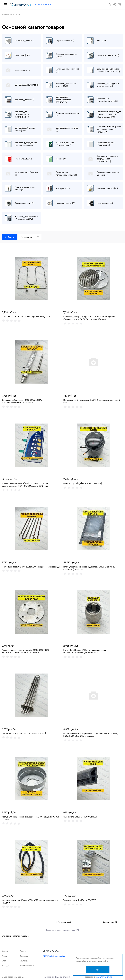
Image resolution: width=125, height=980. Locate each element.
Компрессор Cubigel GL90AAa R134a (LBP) (83, 483)
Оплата (23, 951)
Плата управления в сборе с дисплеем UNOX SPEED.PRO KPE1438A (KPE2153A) (89, 568)
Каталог (5, 951)
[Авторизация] (115, 5)
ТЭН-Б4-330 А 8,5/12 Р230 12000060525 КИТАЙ (24, 733)
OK (98, 970)
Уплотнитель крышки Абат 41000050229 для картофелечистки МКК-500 (30, 901)
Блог (4, 961)
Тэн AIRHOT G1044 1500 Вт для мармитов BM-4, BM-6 (26, 317)
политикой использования (86, 961)
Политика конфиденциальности (57, 977)
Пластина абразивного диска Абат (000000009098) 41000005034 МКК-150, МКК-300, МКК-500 (25, 651)
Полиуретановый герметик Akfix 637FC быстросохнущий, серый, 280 (92, 401)
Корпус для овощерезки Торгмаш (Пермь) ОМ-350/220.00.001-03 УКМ (31, 818)
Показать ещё (63, 922)
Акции (5, 956)
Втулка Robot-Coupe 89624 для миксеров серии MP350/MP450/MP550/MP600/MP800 (85, 651)
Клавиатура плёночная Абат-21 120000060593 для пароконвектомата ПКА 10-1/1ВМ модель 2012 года (25, 485)
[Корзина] (120, 5)
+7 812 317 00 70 (51, 951)
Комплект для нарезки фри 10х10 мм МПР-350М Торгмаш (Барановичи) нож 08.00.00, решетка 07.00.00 (89, 318)
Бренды (5, 966)
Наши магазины (27, 966)
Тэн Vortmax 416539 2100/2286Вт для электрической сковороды (31, 567)
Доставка (24, 956)
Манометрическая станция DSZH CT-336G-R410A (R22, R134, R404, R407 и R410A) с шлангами (91, 735)
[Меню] (5, 5)
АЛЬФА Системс (104, 977)
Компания (24, 961)
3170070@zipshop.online (54, 956)
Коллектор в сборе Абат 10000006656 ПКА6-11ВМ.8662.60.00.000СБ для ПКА (22, 401)
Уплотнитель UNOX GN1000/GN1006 (80, 817)
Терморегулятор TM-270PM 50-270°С (80, 900)
